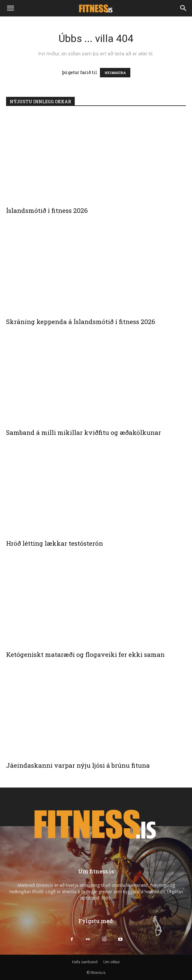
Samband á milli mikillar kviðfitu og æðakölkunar (84, 432)
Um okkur (112, 962)
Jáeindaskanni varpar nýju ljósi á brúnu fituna (78, 765)
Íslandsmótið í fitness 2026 (47, 210)
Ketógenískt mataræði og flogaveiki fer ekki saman (85, 654)
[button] (10, 8)
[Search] (183, 8)
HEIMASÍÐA (115, 73)
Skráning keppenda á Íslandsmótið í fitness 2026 (81, 322)
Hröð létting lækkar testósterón (55, 543)
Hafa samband (85, 962)
